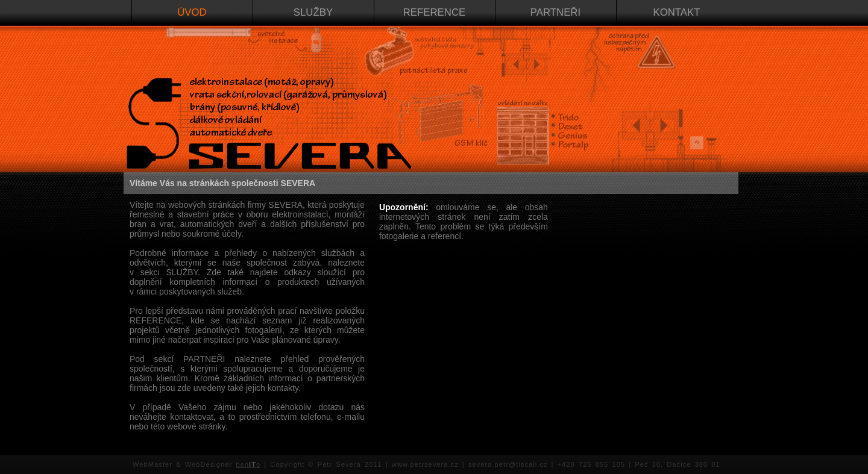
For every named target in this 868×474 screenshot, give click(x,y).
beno (248, 464)
